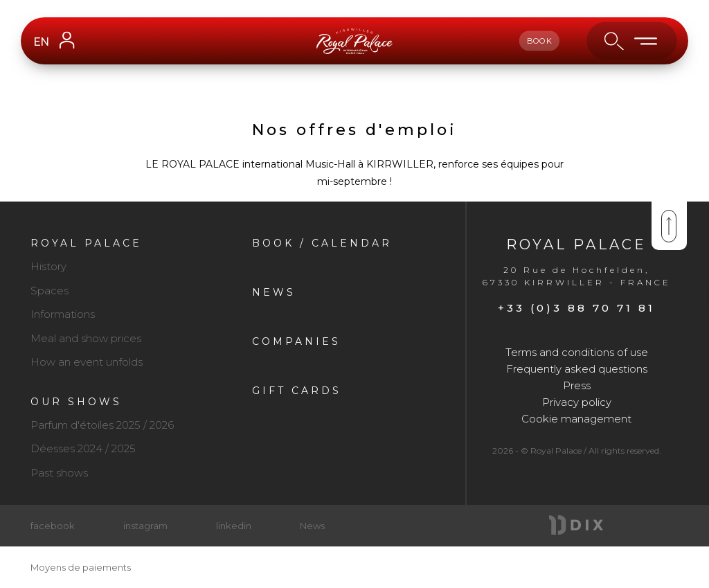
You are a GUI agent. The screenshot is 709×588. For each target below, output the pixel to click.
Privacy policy (577, 402)
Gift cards (297, 391)
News (274, 292)
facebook (53, 526)
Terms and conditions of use (577, 352)
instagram (145, 526)
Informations (63, 314)
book (539, 41)
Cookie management (576, 419)
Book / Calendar (322, 243)
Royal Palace (86, 243)
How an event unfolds (87, 362)
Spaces (50, 291)
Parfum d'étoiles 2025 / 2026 (102, 425)
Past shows (59, 473)
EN (41, 42)
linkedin (234, 526)
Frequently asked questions (577, 369)
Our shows (76, 402)
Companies (296, 341)
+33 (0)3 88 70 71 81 (576, 308)
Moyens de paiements (81, 567)
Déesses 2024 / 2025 (83, 448)
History (48, 266)
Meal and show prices (86, 338)
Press (577, 385)
